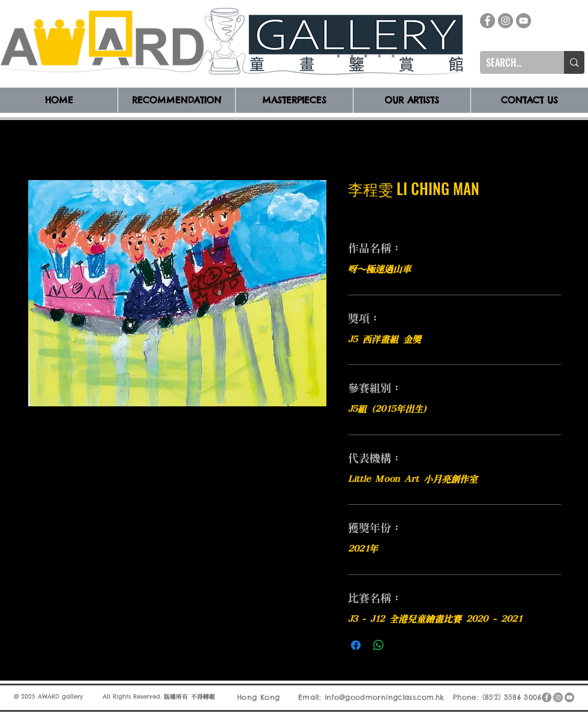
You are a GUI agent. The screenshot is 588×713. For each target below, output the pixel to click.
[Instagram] (505, 21)
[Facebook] (487, 21)
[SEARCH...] (512, 62)
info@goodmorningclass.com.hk (385, 697)
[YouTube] (523, 21)
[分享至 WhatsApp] (379, 645)
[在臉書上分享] (356, 645)
